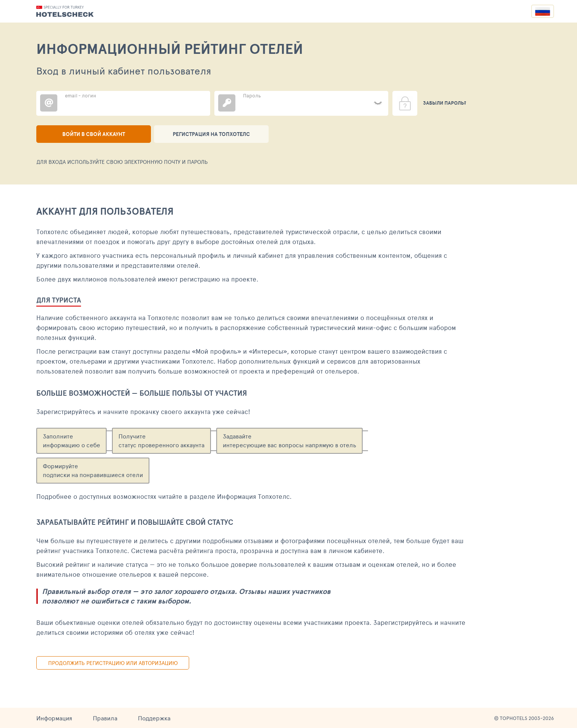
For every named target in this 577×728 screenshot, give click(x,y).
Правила (105, 718)
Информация (54, 718)
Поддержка (154, 718)
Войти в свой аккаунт (94, 134)
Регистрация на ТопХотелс (211, 134)
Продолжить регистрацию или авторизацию (113, 663)
